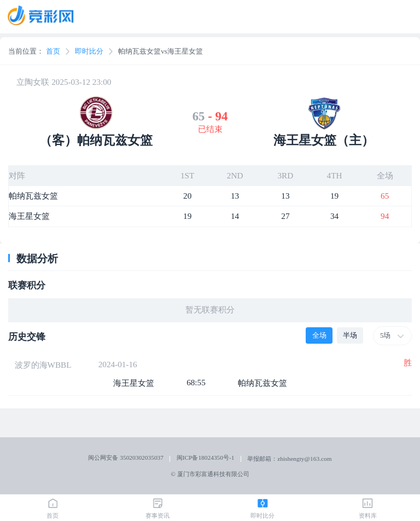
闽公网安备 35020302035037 (126, 458)
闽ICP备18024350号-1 (206, 458)
